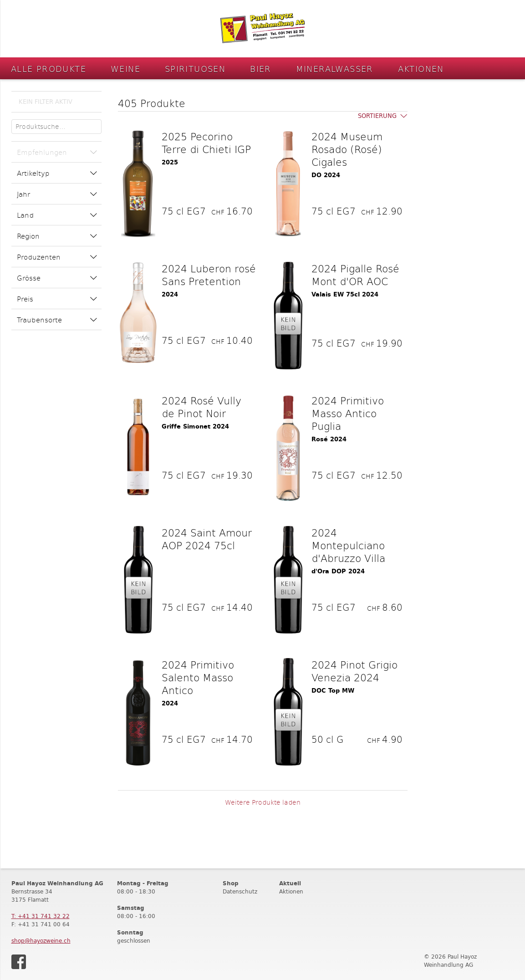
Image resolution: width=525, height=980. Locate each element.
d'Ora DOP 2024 (338, 571)
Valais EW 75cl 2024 (345, 294)
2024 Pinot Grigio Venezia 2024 (354, 671)
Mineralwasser (335, 69)
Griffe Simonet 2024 (195, 426)
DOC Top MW (333, 691)
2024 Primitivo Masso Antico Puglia (348, 413)
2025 (170, 162)
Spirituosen (195, 69)
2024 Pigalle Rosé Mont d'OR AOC (355, 275)
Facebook (19, 962)
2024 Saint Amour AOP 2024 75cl (207, 539)
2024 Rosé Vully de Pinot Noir (201, 407)
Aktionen (421, 69)
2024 (170, 294)
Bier (261, 69)
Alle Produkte (48, 69)
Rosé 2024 (329, 439)
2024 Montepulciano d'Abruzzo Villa (348, 545)
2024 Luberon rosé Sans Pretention (209, 275)
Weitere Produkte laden (263, 802)
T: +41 (41, 916)
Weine (125, 69)
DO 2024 (326, 175)
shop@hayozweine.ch (41, 941)
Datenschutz (240, 891)
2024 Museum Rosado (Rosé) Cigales (347, 149)
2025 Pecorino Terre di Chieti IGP (206, 143)
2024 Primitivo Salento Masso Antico (198, 677)
